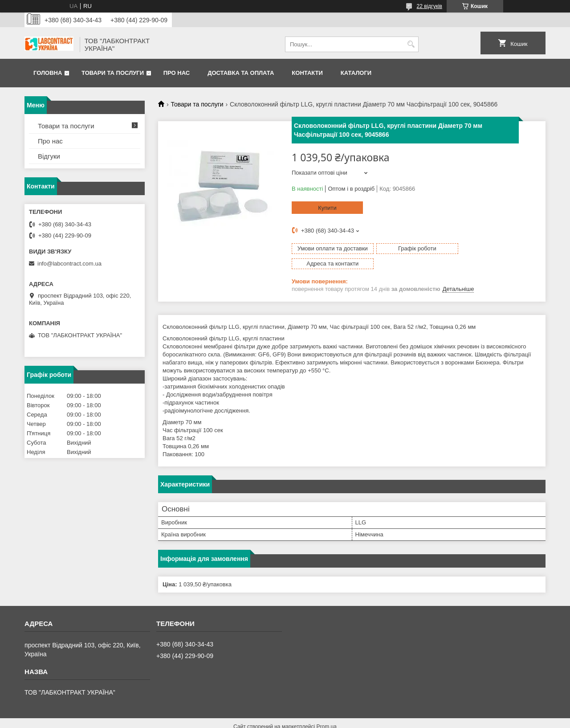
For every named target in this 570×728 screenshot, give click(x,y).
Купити (327, 208)
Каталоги (356, 73)
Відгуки (49, 156)
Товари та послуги (113, 73)
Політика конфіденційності (360, 720)
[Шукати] (411, 44)
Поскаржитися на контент (291, 720)
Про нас (177, 73)
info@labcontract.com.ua (69, 264)
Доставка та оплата (241, 73)
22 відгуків (430, 6)
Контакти (307, 73)
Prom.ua (327, 712)
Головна (48, 73)
